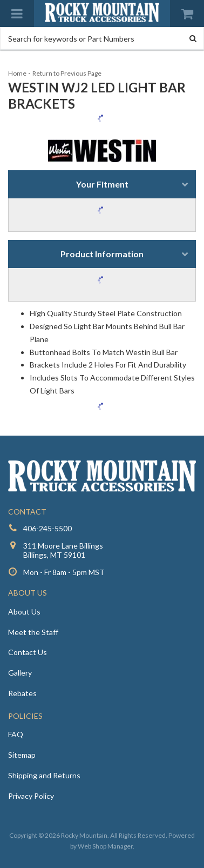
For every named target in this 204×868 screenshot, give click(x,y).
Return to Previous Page (67, 73)
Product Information (102, 254)
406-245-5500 (47, 528)
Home (17, 73)
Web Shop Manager (105, 846)
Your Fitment (102, 184)
